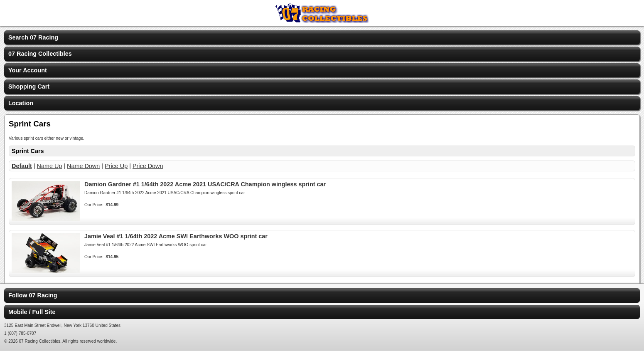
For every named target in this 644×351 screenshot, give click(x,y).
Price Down (148, 166)
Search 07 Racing (33, 37)
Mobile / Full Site (32, 312)
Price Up (116, 166)
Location (21, 103)
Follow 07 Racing (33, 295)
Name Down (83, 166)
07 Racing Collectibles (40, 54)
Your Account (28, 70)
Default (22, 166)
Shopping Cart (29, 87)
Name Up (50, 166)
